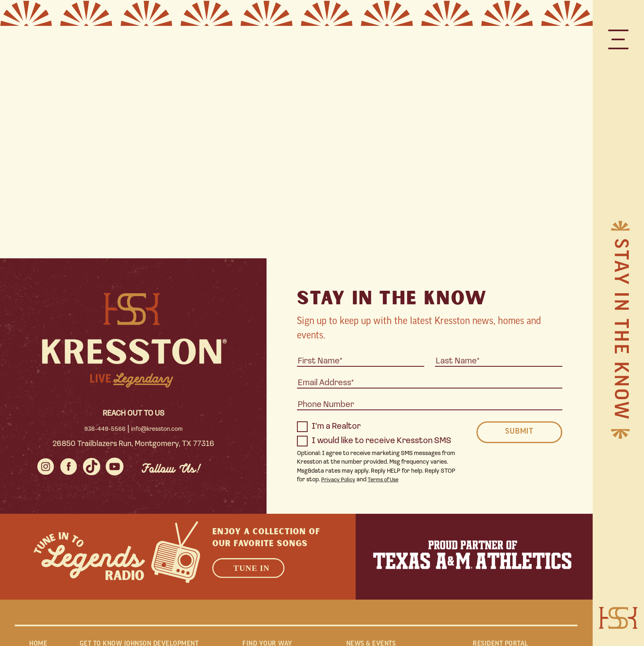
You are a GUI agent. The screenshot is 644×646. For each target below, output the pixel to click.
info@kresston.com (157, 429)
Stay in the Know (619, 330)
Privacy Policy (340, 480)
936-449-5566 (104, 429)
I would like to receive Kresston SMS (374, 441)
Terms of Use (389, 480)
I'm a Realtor (329, 427)
